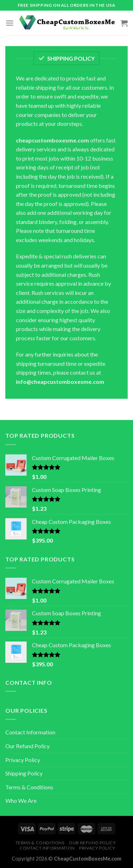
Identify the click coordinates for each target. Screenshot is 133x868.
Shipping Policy (24, 773)
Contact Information (30, 732)
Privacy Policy (23, 760)
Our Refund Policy (27, 746)
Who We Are (21, 800)
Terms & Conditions (29, 787)
